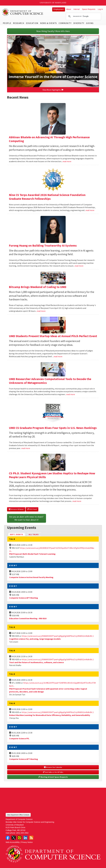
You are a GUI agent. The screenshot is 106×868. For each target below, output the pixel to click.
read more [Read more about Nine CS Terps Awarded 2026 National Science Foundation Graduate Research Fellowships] (90, 210)
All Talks (34, 534)
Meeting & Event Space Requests (53, 777)
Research (19, 23)
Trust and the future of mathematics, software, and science (36, 662)
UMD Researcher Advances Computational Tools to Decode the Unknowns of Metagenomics (50, 381)
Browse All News (16, 509)
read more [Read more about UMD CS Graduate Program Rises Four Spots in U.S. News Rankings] (26, 448)
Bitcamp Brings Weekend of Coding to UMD (38, 287)
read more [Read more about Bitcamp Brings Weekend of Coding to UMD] (41, 311)
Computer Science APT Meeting (24, 598)
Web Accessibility (13, 842)
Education (32, 23)
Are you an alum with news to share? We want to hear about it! (27, 518)
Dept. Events (18, 534)
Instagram (19, 838)
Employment (59, 9)
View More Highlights (53, 90)
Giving (90, 23)
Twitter (14, 838)
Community (65, 23)
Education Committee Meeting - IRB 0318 (28, 618)
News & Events (49, 23)
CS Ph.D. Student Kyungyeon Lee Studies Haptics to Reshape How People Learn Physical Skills (52, 475)
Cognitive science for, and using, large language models (35, 639)
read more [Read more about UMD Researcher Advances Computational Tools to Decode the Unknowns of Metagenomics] (71, 394)
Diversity (79, 23)
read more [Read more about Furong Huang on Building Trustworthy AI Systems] (79, 266)
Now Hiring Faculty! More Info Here (53, 31)
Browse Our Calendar (53, 767)
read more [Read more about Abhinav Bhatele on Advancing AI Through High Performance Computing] (67, 161)
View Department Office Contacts (18, 815)
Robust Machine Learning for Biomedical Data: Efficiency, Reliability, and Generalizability (50, 715)
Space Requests (89, 9)
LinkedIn (25, 838)
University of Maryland (53, 3)
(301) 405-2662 (22, 833)
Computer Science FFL (19, 738)
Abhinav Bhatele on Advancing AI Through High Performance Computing (49, 139)
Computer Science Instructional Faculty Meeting (31, 577)
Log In (100, 9)
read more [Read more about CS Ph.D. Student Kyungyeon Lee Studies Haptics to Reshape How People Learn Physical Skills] (77, 501)
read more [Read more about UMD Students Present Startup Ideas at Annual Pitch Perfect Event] (58, 356)
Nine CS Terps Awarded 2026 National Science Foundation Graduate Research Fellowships (47, 197)
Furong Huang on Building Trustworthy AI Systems (43, 246)
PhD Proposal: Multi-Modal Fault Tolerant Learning (32, 554)
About (69, 9)
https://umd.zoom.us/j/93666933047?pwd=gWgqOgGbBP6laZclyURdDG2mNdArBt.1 (58, 636)
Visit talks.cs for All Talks (53, 772)
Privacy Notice (27, 842)
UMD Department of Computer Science (23, 12)
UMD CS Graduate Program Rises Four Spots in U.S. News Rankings (53, 428)
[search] (83, 16)
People (7, 23)
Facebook (8, 838)
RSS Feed (32, 509)
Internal (76, 9)
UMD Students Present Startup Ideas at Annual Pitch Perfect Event (53, 336)
